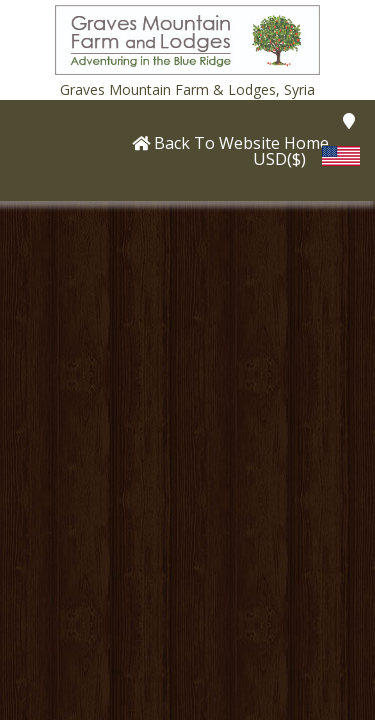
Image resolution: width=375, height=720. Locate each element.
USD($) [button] (279, 158)
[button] (188, 38)
